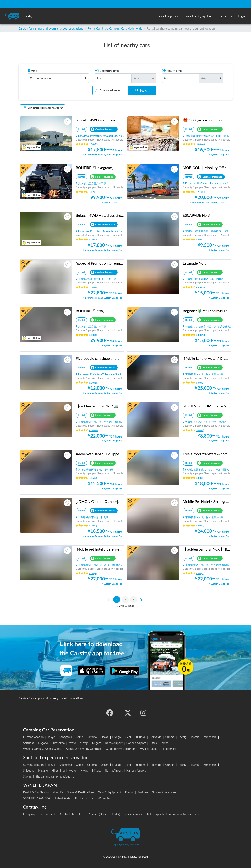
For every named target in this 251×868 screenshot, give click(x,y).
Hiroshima (58, 743)
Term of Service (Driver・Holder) (99, 814)
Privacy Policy (133, 814)
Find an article (84, 798)
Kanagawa (65, 737)
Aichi (128, 737)
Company (29, 814)
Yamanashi (210, 737)
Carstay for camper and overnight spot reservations (51, 28)
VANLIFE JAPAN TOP (37, 798)
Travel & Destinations (81, 792)
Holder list (170, 749)
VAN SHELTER (149, 749)
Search (142, 90)
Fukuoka (140, 737)
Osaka (105, 737)
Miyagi (84, 743)
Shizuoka (29, 743)
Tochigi (183, 737)
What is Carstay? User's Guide (42, 749)
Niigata (97, 743)
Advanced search (109, 90)
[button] (168, 16)
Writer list (104, 798)
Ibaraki (195, 737)
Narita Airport (114, 743)
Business (143, 792)
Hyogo (116, 737)
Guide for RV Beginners (121, 749)
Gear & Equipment (110, 792)
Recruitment (48, 814)
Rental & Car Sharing (36, 792)
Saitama (92, 737)
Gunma (170, 737)
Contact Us (67, 814)
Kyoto (72, 743)
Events (129, 792)
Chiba (79, 737)
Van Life (58, 792)
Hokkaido (155, 737)
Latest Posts (63, 798)
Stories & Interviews (165, 792)
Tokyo (51, 737)
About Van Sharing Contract (83, 749)
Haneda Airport (136, 743)
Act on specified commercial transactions (173, 814)
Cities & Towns (159, 743)
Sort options (43, 108)
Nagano (43, 743)
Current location (33, 737)
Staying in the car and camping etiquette (49, 776)
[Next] (142, 600)
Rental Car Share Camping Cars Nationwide (115, 28)
